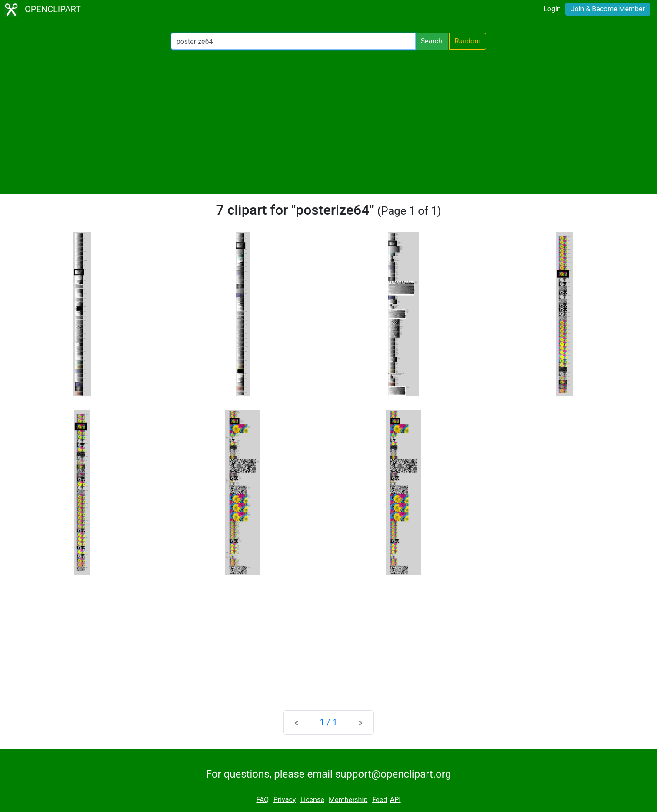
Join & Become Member (608, 9)
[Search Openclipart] (293, 41)
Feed (380, 800)
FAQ (262, 800)
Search (432, 41)
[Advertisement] (329, 122)
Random (468, 41)
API (395, 800)
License (312, 800)
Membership (348, 800)
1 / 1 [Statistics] (328, 722)
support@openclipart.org (393, 774)
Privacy (285, 800)
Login (552, 9)
